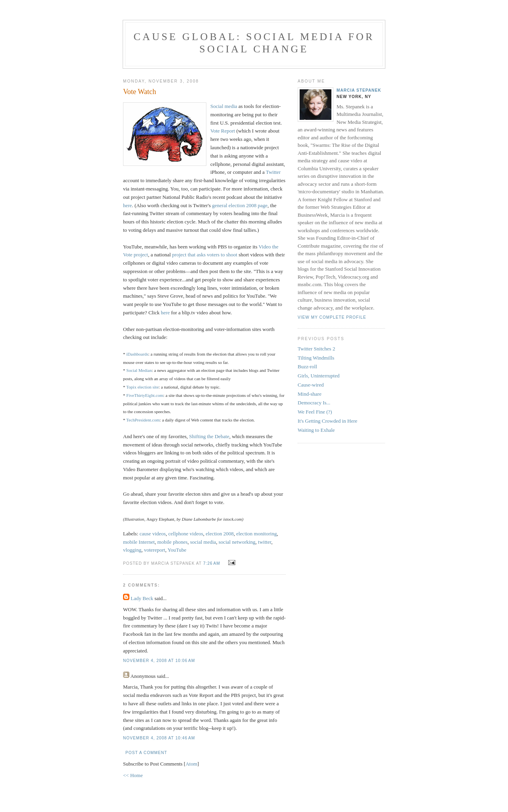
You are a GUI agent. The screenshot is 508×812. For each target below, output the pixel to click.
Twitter (273, 172)
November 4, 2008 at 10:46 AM (159, 738)
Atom (191, 764)
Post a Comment (146, 753)
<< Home (133, 775)
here (127, 205)
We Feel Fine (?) (315, 412)
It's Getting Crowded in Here (327, 421)
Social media (224, 106)
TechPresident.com (143, 420)
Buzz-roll (307, 367)
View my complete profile (332, 317)
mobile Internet (139, 542)
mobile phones (172, 542)
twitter (265, 542)
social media (203, 542)
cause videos (153, 534)
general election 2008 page (240, 205)
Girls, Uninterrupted (318, 376)
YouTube (177, 550)
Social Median (139, 370)
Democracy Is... (314, 403)
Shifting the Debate (209, 436)
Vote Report (223, 131)
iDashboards (137, 354)
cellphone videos (186, 534)
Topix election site (142, 387)
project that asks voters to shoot (205, 255)
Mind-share (310, 394)
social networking (237, 542)
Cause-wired (311, 385)
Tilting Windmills (316, 358)
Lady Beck (142, 598)
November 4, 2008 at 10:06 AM (159, 661)
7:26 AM (213, 563)
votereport (155, 550)
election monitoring (256, 534)
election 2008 (219, 534)
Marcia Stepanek (359, 90)
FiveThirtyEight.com (145, 395)
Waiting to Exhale (316, 430)
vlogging (132, 550)
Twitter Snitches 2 (316, 349)
